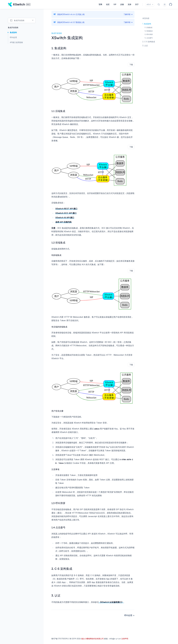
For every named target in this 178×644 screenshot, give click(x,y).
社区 (108, 4)
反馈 (122, 4)
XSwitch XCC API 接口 (66, 213)
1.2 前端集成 (148, 31)
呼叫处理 (13, 37)
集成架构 (13, 32)
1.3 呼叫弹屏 (149, 34)
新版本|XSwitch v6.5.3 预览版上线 (71, 22)
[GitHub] (171, 4)
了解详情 (128, 14)
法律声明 (125, 638)
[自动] (165, 4)
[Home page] (19, 4)
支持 (129, 4)
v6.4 (150, 4)
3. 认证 (145, 46)
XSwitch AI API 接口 (65, 218)
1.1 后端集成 (148, 27)
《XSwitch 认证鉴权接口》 (111, 602)
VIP (115, 4)
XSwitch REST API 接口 (66, 209)
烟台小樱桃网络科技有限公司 (92, 638)
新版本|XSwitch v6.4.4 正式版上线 (71, 14)
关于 (137, 4)
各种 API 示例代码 (63, 222)
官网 (100, 4)
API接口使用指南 (16, 42)
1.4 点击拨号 (149, 38)
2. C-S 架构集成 (149, 42)
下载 (131, 65)
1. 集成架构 (147, 24)
